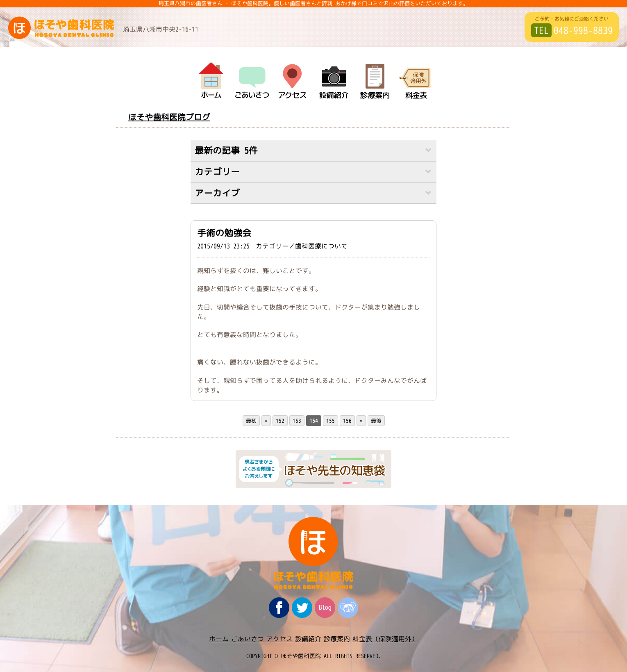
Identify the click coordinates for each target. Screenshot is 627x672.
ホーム (219, 639)
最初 (251, 421)
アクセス (279, 639)
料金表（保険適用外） (385, 639)
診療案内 (337, 639)
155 (331, 421)
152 (280, 421)
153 (297, 421)
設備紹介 (308, 639)
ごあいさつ (248, 639)
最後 (376, 421)
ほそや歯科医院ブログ (169, 117)
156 (347, 421)
